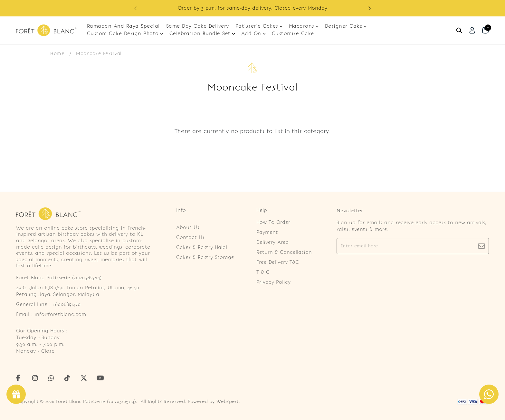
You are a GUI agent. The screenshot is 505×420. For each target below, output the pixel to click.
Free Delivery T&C (278, 262)
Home (57, 53)
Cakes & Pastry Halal (202, 247)
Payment (267, 232)
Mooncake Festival (99, 53)
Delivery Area (273, 242)
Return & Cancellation (284, 252)
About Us (188, 227)
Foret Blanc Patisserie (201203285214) (96, 401)
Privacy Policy (273, 282)
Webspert (228, 401)
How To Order (273, 222)
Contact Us (190, 237)
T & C (263, 272)
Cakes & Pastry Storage (205, 257)
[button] (369, 8)
